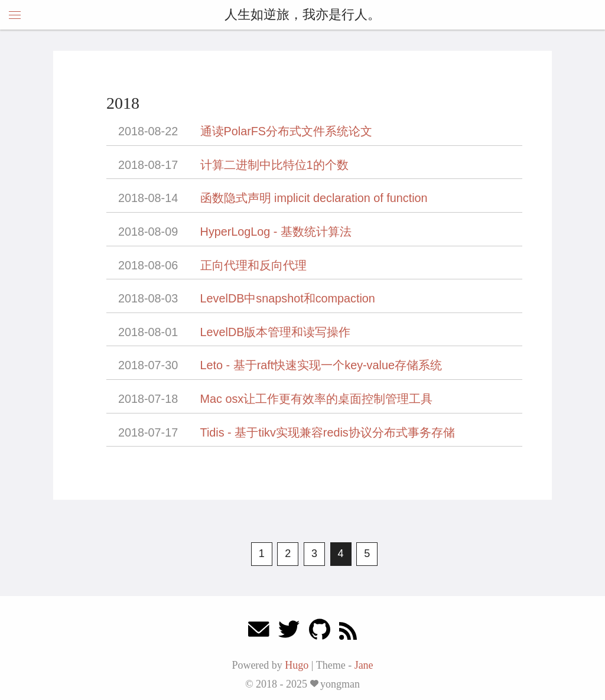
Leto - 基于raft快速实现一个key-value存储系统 (321, 365)
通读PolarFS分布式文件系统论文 (286, 131)
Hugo (297, 665)
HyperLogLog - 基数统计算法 (276, 232)
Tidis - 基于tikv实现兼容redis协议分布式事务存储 (328, 432)
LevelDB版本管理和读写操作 (276, 332)
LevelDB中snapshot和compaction (288, 298)
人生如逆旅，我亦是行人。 (302, 14)
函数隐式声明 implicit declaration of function (314, 198)
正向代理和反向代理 (253, 265)
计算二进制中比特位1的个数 (274, 165)
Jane (364, 665)
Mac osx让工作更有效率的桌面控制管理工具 (317, 399)
